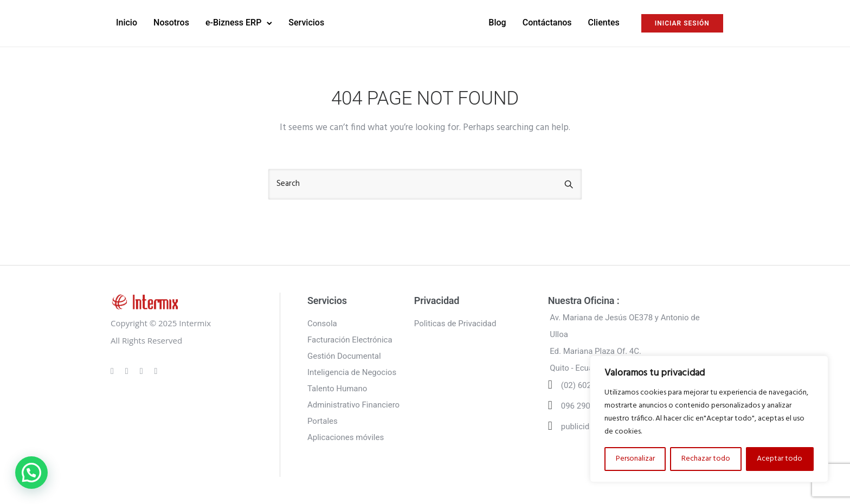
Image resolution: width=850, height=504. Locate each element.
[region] (709, 419)
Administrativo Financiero (353, 405)
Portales (323, 421)
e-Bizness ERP (233, 22)
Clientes (604, 22)
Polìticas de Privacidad (455, 324)
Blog (497, 22)
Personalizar (635, 459)
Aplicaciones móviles (346, 437)
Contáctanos (547, 22)
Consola (322, 324)
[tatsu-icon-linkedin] (143, 371)
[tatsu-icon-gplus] (114, 371)
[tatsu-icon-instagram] (128, 371)
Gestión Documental (344, 356)
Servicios (306, 22)
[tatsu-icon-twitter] (156, 371)
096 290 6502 (586, 406)
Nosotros (171, 22)
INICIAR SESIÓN (682, 23)
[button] (31, 473)
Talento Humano (337, 389)
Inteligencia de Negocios (352, 372)
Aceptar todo (780, 459)
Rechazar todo (706, 459)
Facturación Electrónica (350, 340)
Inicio (127, 22)
